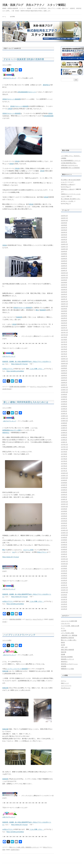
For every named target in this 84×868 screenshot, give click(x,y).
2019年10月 (64, 392)
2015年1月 (64, 528)
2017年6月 (64, 459)
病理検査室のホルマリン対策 (11, 430)
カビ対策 (64, 631)
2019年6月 (64, 402)
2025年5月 (64, 232)
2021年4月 (64, 349)
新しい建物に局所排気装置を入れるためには (26, 402)
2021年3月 (64, 352)
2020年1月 (64, 385)
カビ (14, 552)
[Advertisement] (71, 115)
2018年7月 (64, 428)
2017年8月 (64, 454)
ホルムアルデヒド (42, 387)
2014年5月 (64, 547)
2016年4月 (64, 492)
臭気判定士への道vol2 (67, 184)
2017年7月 (64, 456)
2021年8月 (64, 340)
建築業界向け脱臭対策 (67, 638)
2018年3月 (64, 437)
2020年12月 (64, 359)
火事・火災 (64, 647)
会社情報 (12, 17)
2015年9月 (64, 509)
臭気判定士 (46, 85)
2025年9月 (64, 223)
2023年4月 (64, 292)
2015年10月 (64, 506)
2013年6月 (64, 573)
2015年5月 (64, 518)
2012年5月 (64, 604)
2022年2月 (64, 325)
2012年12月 (64, 588)
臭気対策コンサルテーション (69, 664)
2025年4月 (64, 235)
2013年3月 (64, 580)
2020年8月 (64, 368)
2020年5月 (64, 375)
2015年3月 (64, 523)
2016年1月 (64, 499)
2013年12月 (64, 559)
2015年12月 (64, 502)
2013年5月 (64, 576)
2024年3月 (64, 266)
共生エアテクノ (42, 552)
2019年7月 (64, 399)
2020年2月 (64, 383)
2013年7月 (64, 571)
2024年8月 (64, 254)
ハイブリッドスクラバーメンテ (19, 635)
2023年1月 (64, 299)
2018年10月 (64, 421)
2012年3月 (64, 609)
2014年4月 (64, 549)
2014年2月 (64, 554)
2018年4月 (64, 435)
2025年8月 (64, 225)
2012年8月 (64, 597)
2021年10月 (64, 335)
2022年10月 (64, 306)
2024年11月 (64, 247)
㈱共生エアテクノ (8, 369)
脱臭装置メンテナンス (32, 847)
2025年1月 (64, 242)
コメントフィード (66, 686)
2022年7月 (64, 313)
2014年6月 (64, 545)
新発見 (63, 642)
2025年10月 (64, 220)
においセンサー (66, 623)
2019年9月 (64, 394)
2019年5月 (64, 404)
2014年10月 (64, 535)
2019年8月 (64, 397)
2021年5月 (64, 347)
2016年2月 (64, 497)
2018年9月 (64, 423)
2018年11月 (64, 418)
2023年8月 (64, 282)
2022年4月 (64, 321)
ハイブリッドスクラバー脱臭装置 (17, 669)
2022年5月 (64, 318)
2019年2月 (64, 411)
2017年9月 (64, 452)
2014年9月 (64, 537)
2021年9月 (64, 337)
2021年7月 (64, 342)
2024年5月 (64, 261)
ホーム (4, 17)
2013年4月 (64, 578)
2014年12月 (64, 530)
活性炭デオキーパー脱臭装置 (11, 99)
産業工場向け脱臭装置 (67, 650)
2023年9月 (64, 280)
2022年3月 (64, 323)
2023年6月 (64, 287)
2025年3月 (64, 237)
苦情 (4, 850)
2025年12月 (64, 216)
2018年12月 (64, 416)
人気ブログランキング (9, 78)
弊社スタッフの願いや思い (17, 847)
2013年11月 (64, 561)
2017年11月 (64, 447)
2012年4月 (64, 607)
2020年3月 (64, 380)
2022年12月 (64, 301)
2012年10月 (64, 592)
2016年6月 (64, 487)
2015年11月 (64, 504)
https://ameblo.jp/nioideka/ (15, 371)
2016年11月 (64, 475)
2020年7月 (64, 371)
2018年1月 (64, 442)
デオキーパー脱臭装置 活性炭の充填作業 (24, 59)
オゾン (63, 628)
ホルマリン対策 (28, 550)
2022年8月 (64, 311)
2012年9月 (64, 595)
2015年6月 (64, 516)
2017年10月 (64, 449)
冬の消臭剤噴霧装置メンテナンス (71, 161)
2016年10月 (64, 478)
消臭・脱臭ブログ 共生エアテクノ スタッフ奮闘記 (34, 5)
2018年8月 (64, 425)
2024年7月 (64, 256)
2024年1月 (64, 270)
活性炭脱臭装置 (49, 116)
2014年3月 (64, 552)
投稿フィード (65, 683)
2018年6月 (64, 430)
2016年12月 (64, 473)
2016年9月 (64, 480)
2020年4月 (64, 378)
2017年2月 (64, 468)
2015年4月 (64, 521)
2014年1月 (64, 557)
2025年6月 (64, 230)
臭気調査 (64, 666)
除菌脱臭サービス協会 (67, 669)
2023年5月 (64, 290)
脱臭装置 (43, 310)
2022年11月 (64, 304)
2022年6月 (64, 316)
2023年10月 (64, 278)
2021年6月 (64, 344)
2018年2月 (64, 440)
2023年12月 (64, 273)
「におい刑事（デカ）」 (37, 369)
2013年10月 (64, 564)
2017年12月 (64, 444)
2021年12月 (64, 330)
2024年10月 (64, 249)
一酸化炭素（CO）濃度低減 (69, 635)
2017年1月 (64, 471)
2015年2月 (64, 526)
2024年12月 (64, 244)
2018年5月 (64, 433)
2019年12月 (64, 387)
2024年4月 (64, 263)
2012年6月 (64, 602)
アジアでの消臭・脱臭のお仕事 (70, 626)
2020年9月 (64, 366)
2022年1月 (64, 328)
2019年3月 (64, 409)
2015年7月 (64, 514)
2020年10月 (64, 363)
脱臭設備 (5, 671)
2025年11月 (64, 218)
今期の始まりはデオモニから (69, 165)
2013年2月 (64, 583)
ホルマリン (33, 387)
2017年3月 (64, 466)
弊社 (37, 310)
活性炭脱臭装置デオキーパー (27, 92)
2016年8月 (64, 483)
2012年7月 (64, 599)
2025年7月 (64, 228)
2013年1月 (64, 585)
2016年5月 (64, 490)
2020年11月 (64, 361)
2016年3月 (64, 495)
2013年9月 (64, 566)
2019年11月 (64, 390)
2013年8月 (64, 568)
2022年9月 (64, 309)
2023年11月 (64, 275)
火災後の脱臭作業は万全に (69, 163)
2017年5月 (64, 461)
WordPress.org (66, 688)
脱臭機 (11, 387)
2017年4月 (64, 464)
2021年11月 (64, 332)
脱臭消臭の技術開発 (20, 387)
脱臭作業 (64, 652)
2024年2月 (64, 268)
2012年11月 (64, 590)
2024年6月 (64, 259)
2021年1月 (64, 356)
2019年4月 (64, 406)
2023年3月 (64, 294)
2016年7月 (64, 485)
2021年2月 (64, 354)
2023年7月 (64, 285)
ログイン (64, 681)
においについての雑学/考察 (69, 621)
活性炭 (10, 109)
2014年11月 (64, 533)
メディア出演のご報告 (67, 633)
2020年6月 (64, 373)
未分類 (63, 645)
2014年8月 (64, 540)
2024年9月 (64, 251)
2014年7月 (64, 542)
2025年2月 (64, 239)
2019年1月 (64, 413)
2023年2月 (64, 297)
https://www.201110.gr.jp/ (19, 364)
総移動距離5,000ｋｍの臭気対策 (70, 168)
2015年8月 (64, 511)
